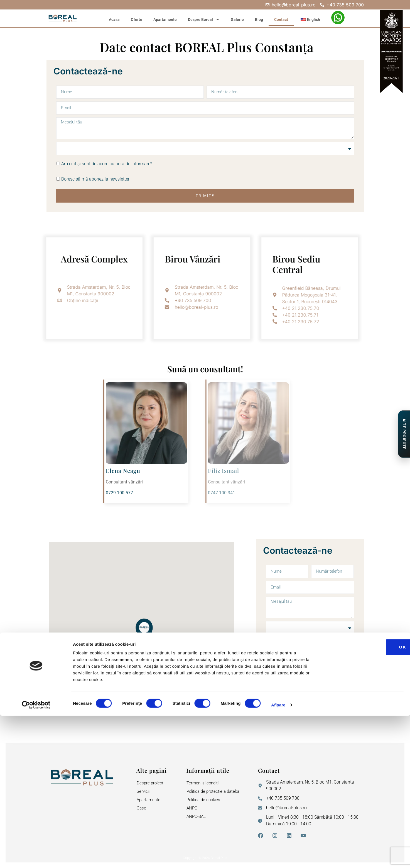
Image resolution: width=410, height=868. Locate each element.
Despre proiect (151, 784)
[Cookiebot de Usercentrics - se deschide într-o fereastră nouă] (36, 857)
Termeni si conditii (204, 784)
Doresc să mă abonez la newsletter (95, 180)
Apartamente (165, 20)
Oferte (137, 20)
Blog (259, 20)
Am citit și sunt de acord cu (107, 165)
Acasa (114, 20)
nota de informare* (134, 165)
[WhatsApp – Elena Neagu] (338, 18)
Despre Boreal (204, 20)
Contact (281, 20)
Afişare (278, 857)
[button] (144, 632)
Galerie (237, 20)
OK (364, 799)
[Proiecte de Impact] (404, 434)
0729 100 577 (119, 494)
